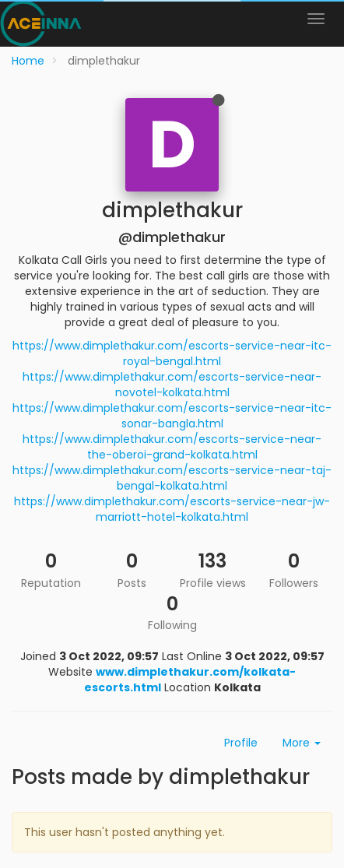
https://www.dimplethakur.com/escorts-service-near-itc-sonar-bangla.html (172, 416)
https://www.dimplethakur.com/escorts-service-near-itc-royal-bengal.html (172, 353)
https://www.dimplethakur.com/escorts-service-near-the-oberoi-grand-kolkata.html (172, 447)
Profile (241, 743)
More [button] (302, 743)
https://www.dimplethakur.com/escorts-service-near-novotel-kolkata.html (172, 385)
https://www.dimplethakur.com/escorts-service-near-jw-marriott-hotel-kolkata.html (172, 509)
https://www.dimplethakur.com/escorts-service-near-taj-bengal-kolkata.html (172, 478)
